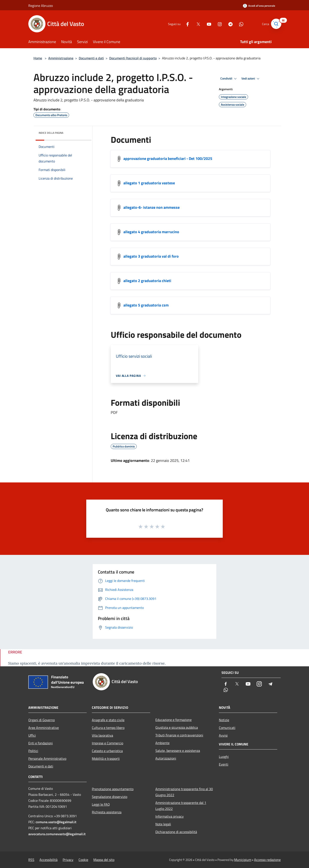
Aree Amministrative (44, 728)
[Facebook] (184, 24)
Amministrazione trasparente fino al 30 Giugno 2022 (184, 792)
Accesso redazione (267, 860)
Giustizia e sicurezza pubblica (177, 727)
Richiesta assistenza (107, 812)
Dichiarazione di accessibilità (176, 832)
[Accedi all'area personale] (259, 6)
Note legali (163, 824)
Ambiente (162, 743)
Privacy (68, 860)
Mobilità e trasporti (106, 758)
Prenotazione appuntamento (113, 789)
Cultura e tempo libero (108, 728)
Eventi (224, 764)
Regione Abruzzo (41, 6)
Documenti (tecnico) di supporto (133, 58)
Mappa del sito (104, 860)
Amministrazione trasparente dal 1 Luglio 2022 (181, 806)
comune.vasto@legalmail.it (56, 822)
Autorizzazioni (166, 758)
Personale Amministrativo (47, 758)
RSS (31, 860)
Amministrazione (61, 58)
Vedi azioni (251, 79)
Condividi (229, 79)
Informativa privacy (170, 816)
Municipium (243, 860)
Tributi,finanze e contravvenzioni (179, 735)
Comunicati (227, 728)
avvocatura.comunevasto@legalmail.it (57, 834)
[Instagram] (216, 24)
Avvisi (223, 735)
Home (38, 58)
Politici (33, 751)
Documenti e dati (91, 58)
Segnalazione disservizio (110, 797)
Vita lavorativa (102, 735)
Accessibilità (48, 860)
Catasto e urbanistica (107, 751)
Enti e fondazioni (41, 743)
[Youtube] (205, 24)
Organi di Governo (42, 720)
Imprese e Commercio (108, 743)
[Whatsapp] (237, 24)
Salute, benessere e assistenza (178, 751)
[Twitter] (194, 24)
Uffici (32, 735)
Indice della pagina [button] (51, 133)
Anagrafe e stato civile (108, 720)
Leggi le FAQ (101, 804)
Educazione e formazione (173, 720)
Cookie (83, 860)
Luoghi (224, 757)
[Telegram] (227, 24)
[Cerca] (276, 24)
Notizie (224, 720)
